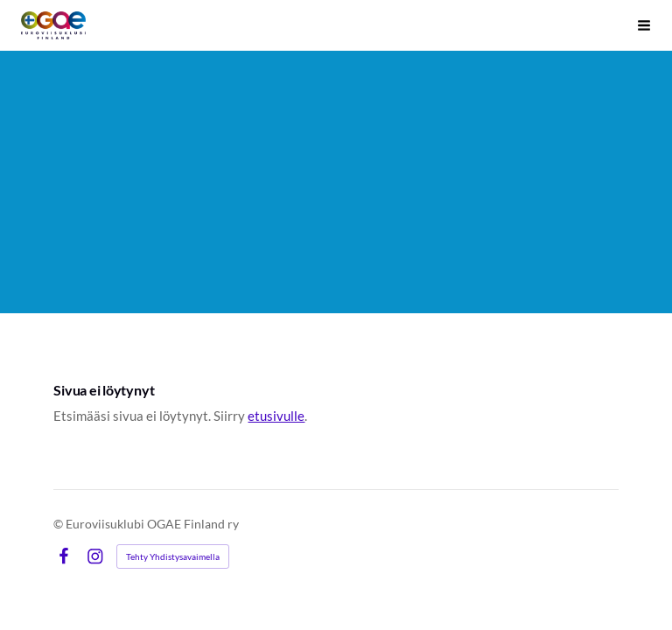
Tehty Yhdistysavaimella (173, 556)
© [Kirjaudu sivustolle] (59, 524)
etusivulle (276, 416)
